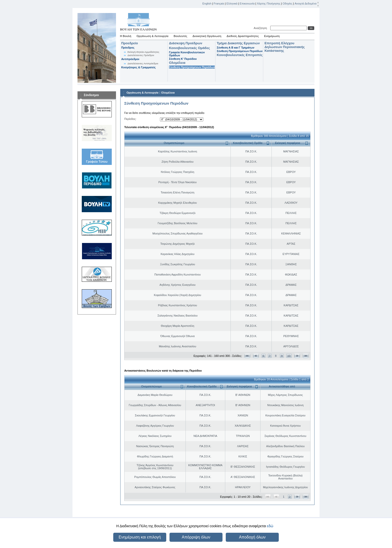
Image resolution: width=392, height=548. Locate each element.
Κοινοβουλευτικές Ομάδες (189, 48)
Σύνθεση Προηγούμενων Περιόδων (192, 67)
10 (289, 356)
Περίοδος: (130, 119)
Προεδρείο (130, 43)
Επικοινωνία (247, 4)
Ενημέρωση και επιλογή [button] (140, 537)
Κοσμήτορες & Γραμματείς (138, 67)
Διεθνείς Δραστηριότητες (243, 36)
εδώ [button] (270, 526)
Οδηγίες (287, 4)
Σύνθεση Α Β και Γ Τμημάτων (235, 48)
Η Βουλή (126, 36)
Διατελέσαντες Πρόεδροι (141, 55)
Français (219, 4)
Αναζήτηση (261, 28)
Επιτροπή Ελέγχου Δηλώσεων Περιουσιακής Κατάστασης (285, 47)
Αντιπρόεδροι (130, 59)
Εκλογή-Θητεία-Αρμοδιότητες (143, 52)
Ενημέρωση (272, 36)
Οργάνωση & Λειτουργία (152, 36)
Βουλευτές (180, 36)
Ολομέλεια (177, 63)
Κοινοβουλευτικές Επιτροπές (240, 55)
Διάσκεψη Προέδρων (186, 43)
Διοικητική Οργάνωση (207, 36)
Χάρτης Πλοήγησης (269, 4)
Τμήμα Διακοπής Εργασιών (238, 43)
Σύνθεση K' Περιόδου (183, 59)
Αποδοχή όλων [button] (252, 537)
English (207, 4)
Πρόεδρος (128, 48)
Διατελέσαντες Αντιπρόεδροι (143, 63)
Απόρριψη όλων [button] (196, 537)
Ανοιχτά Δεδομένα (305, 4)
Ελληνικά (232, 4)
